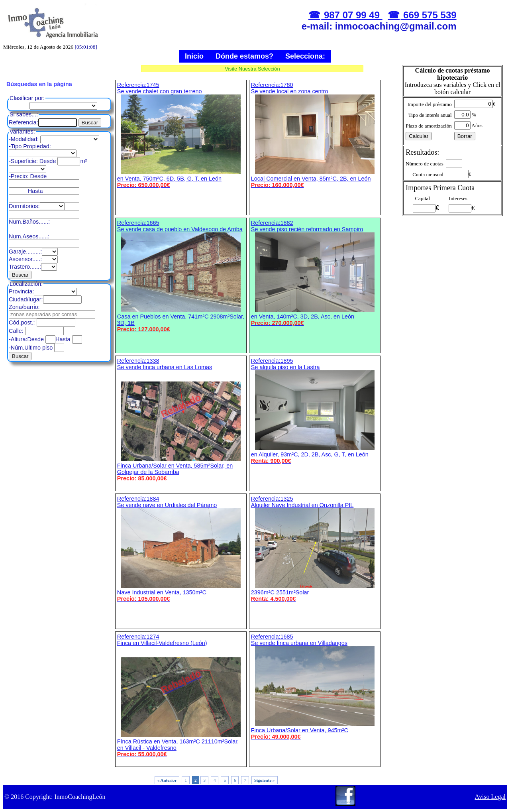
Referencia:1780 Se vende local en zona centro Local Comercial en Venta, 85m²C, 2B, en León (315, 135)
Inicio (194, 56)
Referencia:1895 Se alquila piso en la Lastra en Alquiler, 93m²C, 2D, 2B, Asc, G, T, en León (315, 411)
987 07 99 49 (352, 15)
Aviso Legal (490, 797)
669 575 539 (428, 15)
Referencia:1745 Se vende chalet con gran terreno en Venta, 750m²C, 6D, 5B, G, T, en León (181, 135)
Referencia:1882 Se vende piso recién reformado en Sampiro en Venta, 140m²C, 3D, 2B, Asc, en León (315, 273)
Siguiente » (265, 780)
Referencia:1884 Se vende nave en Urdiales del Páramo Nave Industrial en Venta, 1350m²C (181, 549)
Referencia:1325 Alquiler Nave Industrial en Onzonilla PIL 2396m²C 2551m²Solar (315, 549)
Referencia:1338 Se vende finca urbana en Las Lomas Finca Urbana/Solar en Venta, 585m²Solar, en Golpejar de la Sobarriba (181, 420)
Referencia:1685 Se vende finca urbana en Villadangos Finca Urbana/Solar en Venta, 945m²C (315, 687)
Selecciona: (305, 56)
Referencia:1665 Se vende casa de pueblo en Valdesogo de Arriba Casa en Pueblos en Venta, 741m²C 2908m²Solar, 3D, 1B (181, 276)
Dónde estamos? (244, 56)
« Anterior (167, 780)
